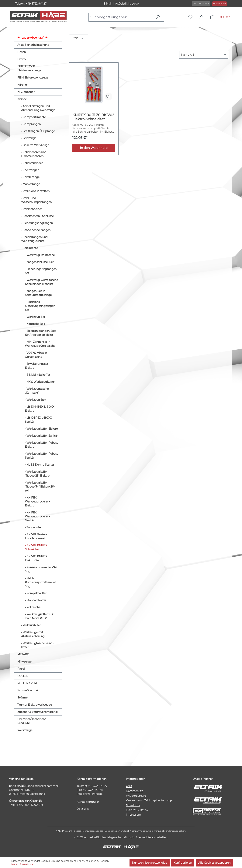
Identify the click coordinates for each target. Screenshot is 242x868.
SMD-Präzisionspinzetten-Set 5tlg (40, 582)
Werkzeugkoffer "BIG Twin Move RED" (40, 616)
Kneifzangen (31, 170)
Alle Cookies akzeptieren (214, 863)
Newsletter (133, 805)
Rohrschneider (32, 209)
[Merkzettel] (191, 17)
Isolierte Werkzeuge (36, 145)
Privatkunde (220, 4)
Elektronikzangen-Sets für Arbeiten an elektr (41, 333)
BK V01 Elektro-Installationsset (36, 536)
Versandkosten (112, 831)
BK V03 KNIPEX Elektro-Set (36, 558)
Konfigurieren (183, 863)
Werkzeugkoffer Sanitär (42, 436)
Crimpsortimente (34, 117)
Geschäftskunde (201, 3)
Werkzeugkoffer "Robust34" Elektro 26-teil (40, 487)
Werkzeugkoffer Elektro (42, 429)
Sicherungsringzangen (38, 223)
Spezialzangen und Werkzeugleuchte (34, 239)
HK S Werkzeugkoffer (41, 382)
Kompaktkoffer (36, 593)
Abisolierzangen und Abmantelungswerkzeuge (38, 108)
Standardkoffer (36, 600)
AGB (129, 786)
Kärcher (23, 85)
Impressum (133, 815)
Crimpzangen (32, 124)
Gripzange (29, 138)
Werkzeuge (25, 730)
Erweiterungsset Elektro (37, 366)
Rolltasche (33, 607)
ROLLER (23, 676)
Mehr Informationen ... (24, 864)
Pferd (21, 669)
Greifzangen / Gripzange (39, 131)
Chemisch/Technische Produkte (32, 721)
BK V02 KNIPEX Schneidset (36, 547)
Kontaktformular (88, 802)
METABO (23, 654)
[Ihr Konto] (202, 17)
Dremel (22, 59)
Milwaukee (24, 662)
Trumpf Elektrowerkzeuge (35, 705)
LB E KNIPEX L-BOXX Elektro (40, 409)
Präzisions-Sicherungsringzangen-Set (40, 306)
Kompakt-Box (36, 324)
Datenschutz (134, 791)
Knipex (22, 99)
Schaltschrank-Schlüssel (39, 216)
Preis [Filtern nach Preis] (78, 38)
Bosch (22, 52)
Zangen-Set (34, 527)
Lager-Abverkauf (33, 38)
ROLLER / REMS (28, 683)
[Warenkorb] (220, 17)
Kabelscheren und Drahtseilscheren (34, 154)
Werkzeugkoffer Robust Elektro (41, 445)
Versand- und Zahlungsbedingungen (150, 800)
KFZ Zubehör (26, 92)
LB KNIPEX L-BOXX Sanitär (38, 420)
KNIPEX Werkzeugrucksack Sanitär (38, 516)
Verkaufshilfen (32, 625)
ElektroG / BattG (137, 810)
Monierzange (31, 184)
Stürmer (23, 698)
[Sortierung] (204, 55)
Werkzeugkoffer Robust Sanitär (41, 456)
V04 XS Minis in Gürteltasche (36, 355)
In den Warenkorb (94, 148)
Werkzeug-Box (36, 400)
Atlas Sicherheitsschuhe (33, 45)
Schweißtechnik (28, 690)
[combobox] (121, 17)
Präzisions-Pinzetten (36, 191)
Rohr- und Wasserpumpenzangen (36, 200)
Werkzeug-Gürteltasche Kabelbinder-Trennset (41, 282)
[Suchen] (159, 17)
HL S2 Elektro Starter (40, 465)
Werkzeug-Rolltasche (41, 255)
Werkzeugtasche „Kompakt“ (37, 391)
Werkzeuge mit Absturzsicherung (33, 634)
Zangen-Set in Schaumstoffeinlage (38, 293)
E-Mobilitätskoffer (38, 375)
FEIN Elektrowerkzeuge (33, 78)
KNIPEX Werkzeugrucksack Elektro (38, 502)
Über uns (83, 809)
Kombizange (31, 177)
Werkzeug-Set (36, 317)
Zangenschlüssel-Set (40, 262)
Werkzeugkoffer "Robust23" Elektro (37, 474)
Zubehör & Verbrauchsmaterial (38, 712)
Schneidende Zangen (37, 230)
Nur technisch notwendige (150, 863)
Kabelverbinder (33, 163)
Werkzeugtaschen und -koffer (38, 645)
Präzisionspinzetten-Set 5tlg (41, 569)
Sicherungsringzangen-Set (41, 271)
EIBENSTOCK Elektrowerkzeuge (29, 68)
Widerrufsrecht (136, 796)
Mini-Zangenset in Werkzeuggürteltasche (40, 344)
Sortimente (30, 248)
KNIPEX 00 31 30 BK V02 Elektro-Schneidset (93, 117)
